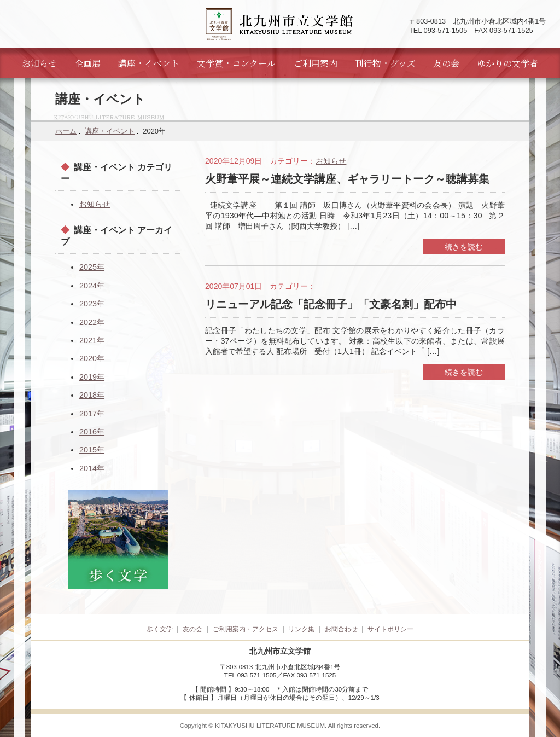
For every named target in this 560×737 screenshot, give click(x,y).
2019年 (92, 377)
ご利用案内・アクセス (246, 629)
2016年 (92, 432)
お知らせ (39, 63)
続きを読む (464, 247)
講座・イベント (149, 63)
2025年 (92, 267)
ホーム (66, 131)
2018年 (92, 395)
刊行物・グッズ (385, 63)
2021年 (92, 340)
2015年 (92, 450)
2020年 (92, 358)
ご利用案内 (316, 63)
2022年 (92, 322)
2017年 (92, 414)
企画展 (87, 63)
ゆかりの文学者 (507, 63)
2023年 (92, 304)
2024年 (92, 286)
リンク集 (301, 629)
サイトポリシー (390, 629)
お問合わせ (341, 629)
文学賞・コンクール (236, 63)
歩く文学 (160, 629)
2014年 (92, 468)
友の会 (446, 63)
